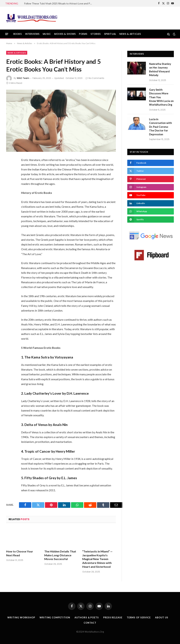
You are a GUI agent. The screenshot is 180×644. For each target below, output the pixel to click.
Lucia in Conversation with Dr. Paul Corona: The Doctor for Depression (160, 127)
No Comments (95, 78)
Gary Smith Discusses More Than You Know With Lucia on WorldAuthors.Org (161, 97)
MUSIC (47, 34)
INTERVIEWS (32, 34)
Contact (90, 623)
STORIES (96, 34)
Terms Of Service (139, 617)
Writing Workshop (21, 617)
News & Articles (17, 53)
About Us (162, 617)
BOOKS (18, 34)
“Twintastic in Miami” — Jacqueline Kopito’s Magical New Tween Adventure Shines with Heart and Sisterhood (97, 559)
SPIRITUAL (110, 34)
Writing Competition (54, 617)
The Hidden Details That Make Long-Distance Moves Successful (60, 555)
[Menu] (7, 34)
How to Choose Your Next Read (20, 553)
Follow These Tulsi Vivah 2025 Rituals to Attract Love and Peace (59, 3)
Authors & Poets (87, 617)
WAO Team (23, 78)
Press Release (113, 617)
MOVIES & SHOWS (65, 34)
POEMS (83, 34)
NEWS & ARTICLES (130, 34)
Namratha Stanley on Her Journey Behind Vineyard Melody (160, 69)
